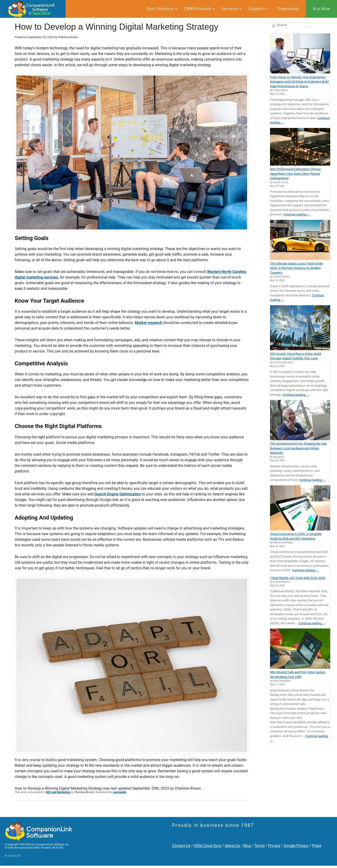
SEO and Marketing (58, 792)
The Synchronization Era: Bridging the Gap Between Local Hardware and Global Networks (298, 448)
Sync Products (162, 9)
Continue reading (297, 214)
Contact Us (181, 846)
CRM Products (199, 9)
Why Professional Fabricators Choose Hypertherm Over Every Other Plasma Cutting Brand (295, 174)
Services (231, 9)
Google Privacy (296, 846)
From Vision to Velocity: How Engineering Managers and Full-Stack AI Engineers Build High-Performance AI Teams (299, 82)
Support (258, 9)
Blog (247, 846)
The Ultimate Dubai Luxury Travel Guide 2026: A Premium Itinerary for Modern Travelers (297, 268)
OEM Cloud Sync (208, 846)
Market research (148, 323)
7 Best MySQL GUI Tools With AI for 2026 (298, 578)
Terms (259, 846)
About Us (232, 846)
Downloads (288, 9)
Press (317, 846)
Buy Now (321, 9)
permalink (120, 792)
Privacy (274, 846)
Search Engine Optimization (118, 494)
